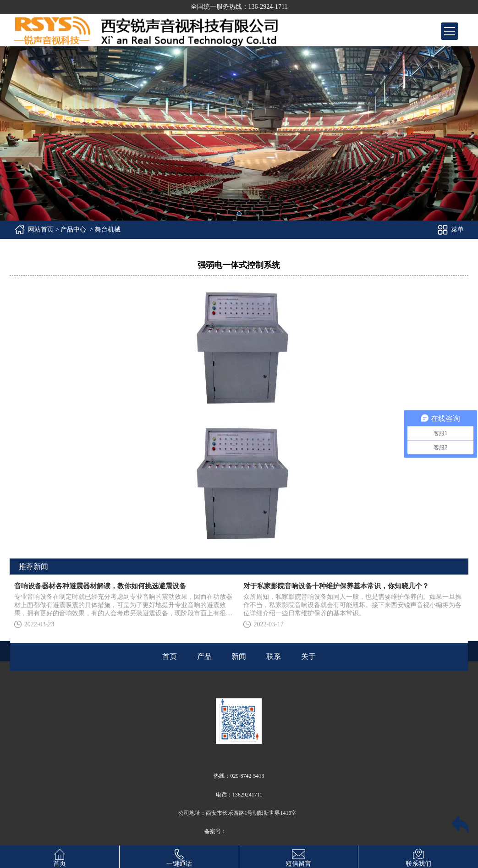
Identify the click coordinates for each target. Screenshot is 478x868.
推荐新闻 (33, 567)
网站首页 (41, 229)
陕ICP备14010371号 (250, 831)
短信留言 (298, 856)
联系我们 (418, 856)
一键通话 (179, 856)
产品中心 (73, 229)
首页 (60, 856)
